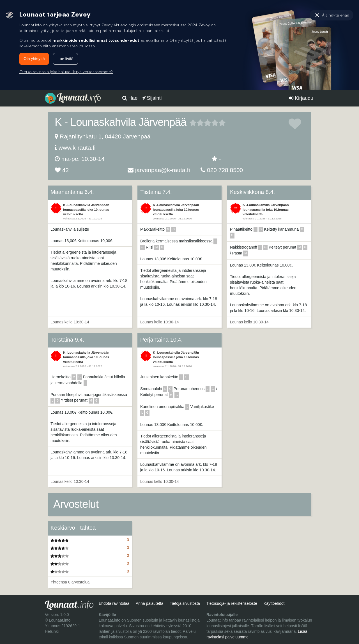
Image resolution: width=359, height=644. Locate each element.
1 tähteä (193, 123)
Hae (130, 98)
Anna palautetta (149, 603)
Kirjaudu (301, 98)
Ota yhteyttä (34, 59)
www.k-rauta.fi (77, 148)
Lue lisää (65, 59)
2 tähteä (197, 123)
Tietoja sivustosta (185, 603)
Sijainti (152, 98)
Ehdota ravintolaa (114, 603)
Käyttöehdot (274, 603)
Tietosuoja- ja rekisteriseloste (232, 603)
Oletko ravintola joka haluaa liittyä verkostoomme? (66, 72)
